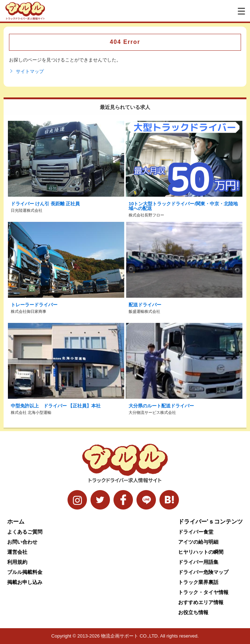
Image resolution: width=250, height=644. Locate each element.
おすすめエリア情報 (201, 602)
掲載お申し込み (25, 582)
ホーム (16, 522)
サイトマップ (26, 72)
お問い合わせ (22, 542)
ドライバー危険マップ (203, 572)
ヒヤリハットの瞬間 (201, 552)
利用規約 (17, 562)
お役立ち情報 (193, 612)
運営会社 (17, 552)
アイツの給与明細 (198, 542)
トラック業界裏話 (198, 582)
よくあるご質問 (25, 532)
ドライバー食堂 (196, 532)
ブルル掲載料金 (25, 572)
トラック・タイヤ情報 (203, 592)
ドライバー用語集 (198, 562)
